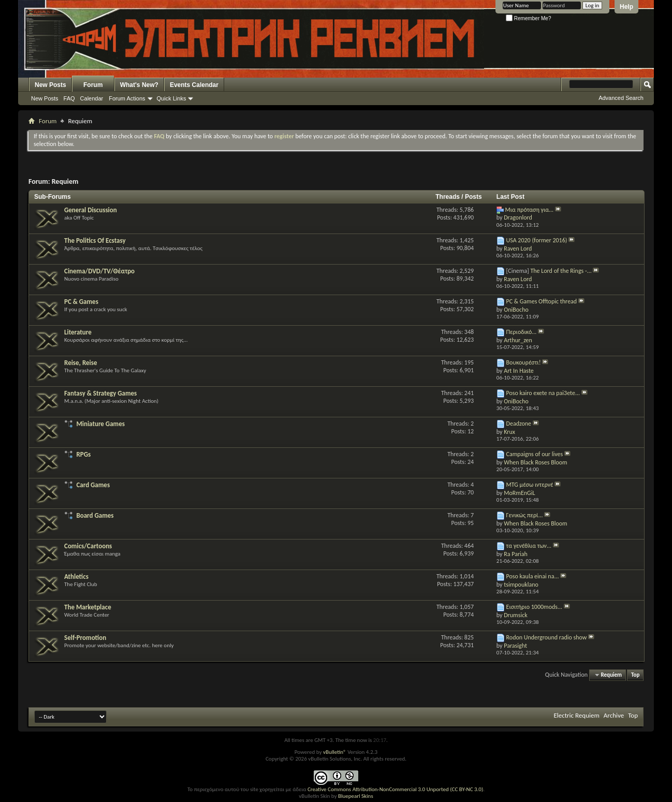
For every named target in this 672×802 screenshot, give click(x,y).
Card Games (93, 485)
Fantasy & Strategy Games (100, 393)
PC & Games (81, 302)
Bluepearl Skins (356, 796)
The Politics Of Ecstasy (95, 240)
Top (635, 675)
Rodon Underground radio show (547, 637)
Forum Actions (127, 98)
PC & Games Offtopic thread (542, 301)
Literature (78, 332)
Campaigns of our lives (535, 454)
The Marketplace (88, 607)
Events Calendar (194, 85)
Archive (614, 715)
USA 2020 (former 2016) (537, 240)
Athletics (76, 577)
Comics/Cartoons (88, 546)
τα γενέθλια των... (529, 546)
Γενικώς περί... (525, 515)
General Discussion (91, 210)
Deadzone (519, 424)
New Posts (50, 85)
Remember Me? (528, 18)
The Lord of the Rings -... (561, 271)
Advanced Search (621, 98)
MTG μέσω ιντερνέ (530, 485)
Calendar (92, 98)
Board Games (95, 515)
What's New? (139, 85)
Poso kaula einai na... (533, 576)
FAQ (69, 98)
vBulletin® (335, 752)
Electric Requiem (576, 715)
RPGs (83, 454)
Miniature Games (100, 424)
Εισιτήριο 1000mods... (535, 607)
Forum (93, 85)
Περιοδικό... (522, 332)
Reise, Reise (81, 363)
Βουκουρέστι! (524, 362)
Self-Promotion (85, 638)
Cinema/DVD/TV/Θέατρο (99, 271)
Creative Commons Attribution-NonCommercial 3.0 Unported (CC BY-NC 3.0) (395, 789)
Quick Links (172, 98)
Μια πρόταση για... (530, 210)
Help (626, 7)
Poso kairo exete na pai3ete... (543, 393)
